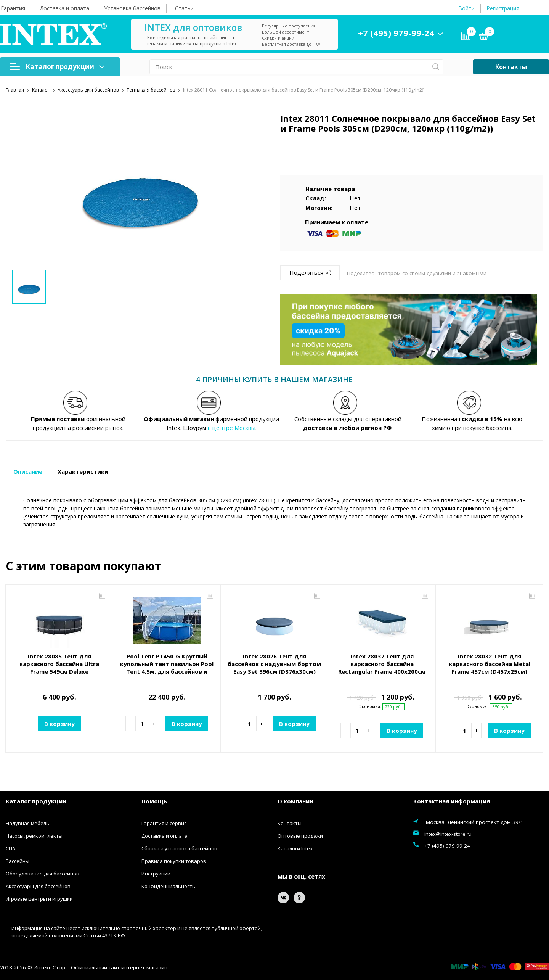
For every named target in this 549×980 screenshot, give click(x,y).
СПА (10, 848)
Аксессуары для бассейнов (38, 886)
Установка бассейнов (132, 8)
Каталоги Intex (295, 848)
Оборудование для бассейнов (43, 873)
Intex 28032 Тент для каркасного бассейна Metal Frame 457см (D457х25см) (490, 663)
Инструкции (156, 873)
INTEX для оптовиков (193, 27)
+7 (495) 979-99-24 (396, 33)
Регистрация (503, 8)
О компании (295, 801)
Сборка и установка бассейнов (179, 848)
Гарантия (13, 8)
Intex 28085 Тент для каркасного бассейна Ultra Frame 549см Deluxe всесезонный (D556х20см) (59, 667)
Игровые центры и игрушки (39, 898)
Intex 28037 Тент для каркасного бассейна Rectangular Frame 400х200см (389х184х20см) (382, 667)
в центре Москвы (232, 427)
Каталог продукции (57, 67)
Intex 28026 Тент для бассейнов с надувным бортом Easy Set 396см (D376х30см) (274, 663)
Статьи (184, 8)
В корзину (59, 723)
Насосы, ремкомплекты (34, 835)
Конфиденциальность (168, 886)
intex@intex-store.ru (448, 834)
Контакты (511, 67)
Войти (466, 8)
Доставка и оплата (64, 8)
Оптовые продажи (300, 835)
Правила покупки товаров (174, 861)
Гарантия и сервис (164, 823)
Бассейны (18, 861)
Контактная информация (452, 801)
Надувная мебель (27, 823)
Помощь (154, 801)
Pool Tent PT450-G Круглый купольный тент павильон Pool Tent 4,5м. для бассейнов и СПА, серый (167, 667)
